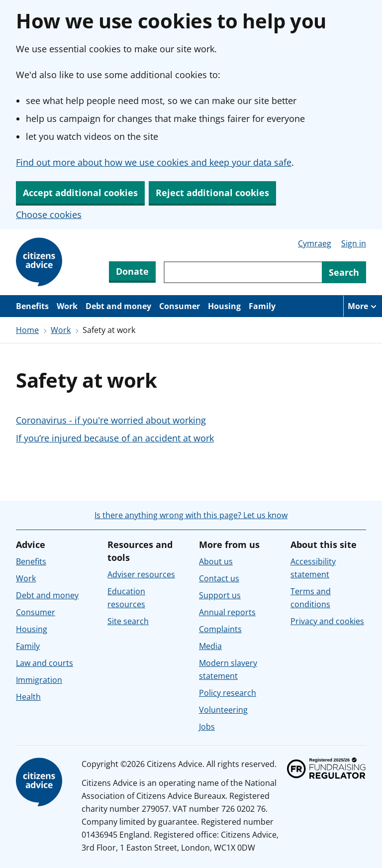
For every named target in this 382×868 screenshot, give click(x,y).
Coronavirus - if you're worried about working (111, 420)
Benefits (32, 306)
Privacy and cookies (327, 621)
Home (27, 330)
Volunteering (223, 710)
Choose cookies (49, 215)
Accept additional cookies (80, 193)
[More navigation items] (363, 306)
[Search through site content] (243, 272)
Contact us (219, 578)
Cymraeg (315, 243)
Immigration (39, 680)
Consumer (180, 306)
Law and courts (45, 663)
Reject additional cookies (212, 193)
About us (216, 561)
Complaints (220, 629)
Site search (128, 621)
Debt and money (118, 306)
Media (210, 646)
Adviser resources (141, 574)
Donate (132, 271)
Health (28, 697)
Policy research (228, 693)
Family (262, 306)
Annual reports (227, 612)
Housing (224, 306)
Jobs (207, 727)
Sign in (354, 243)
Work (67, 306)
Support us (220, 595)
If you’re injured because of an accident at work (115, 438)
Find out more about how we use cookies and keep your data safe (154, 162)
